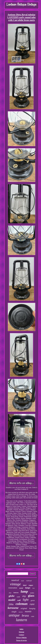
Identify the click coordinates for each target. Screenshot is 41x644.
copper (31, 585)
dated (25, 585)
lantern (21, 620)
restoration (13, 588)
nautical (15, 580)
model (12, 600)
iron (34, 588)
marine (21, 612)
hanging (32, 608)
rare (32, 604)
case (33, 616)
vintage (15, 584)
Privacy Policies (21, 638)
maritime (32, 593)
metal (21, 588)
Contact (21, 635)
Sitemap (21, 632)
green (33, 600)
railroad (29, 581)
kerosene (13, 608)
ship (24, 596)
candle (18, 597)
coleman (22, 604)
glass (31, 596)
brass (25, 615)
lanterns (16, 593)
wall (19, 600)
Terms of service (21, 640)
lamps (28, 588)
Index (21, 629)
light (26, 600)
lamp (24, 591)
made (23, 581)
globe (12, 596)
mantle (28, 611)
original (24, 608)
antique (14, 615)
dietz (10, 593)
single (14, 612)
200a (11, 604)
